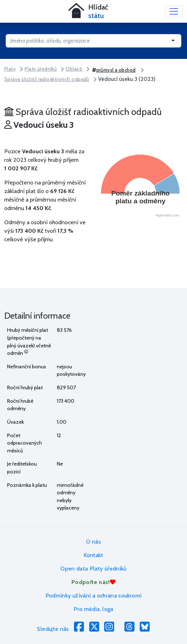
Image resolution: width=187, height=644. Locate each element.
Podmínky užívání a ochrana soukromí (94, 596)
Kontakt (93, 555)
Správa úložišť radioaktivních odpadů (47, 79)
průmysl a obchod (114, 70)
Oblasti (74, 69)
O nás (93, 542)
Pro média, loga (93, 609)
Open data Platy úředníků (93, 569)
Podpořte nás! (93, 582)
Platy (10, 69)
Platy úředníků (41, 69)
